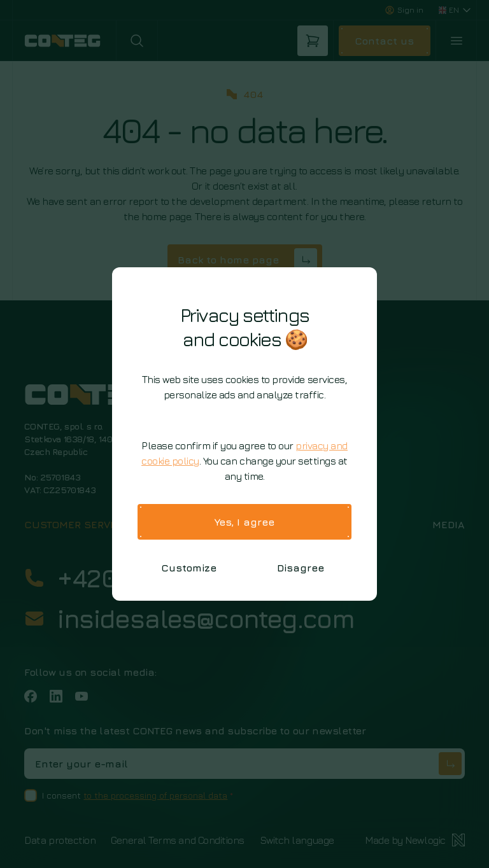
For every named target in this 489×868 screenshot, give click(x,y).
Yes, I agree (244, 522)
